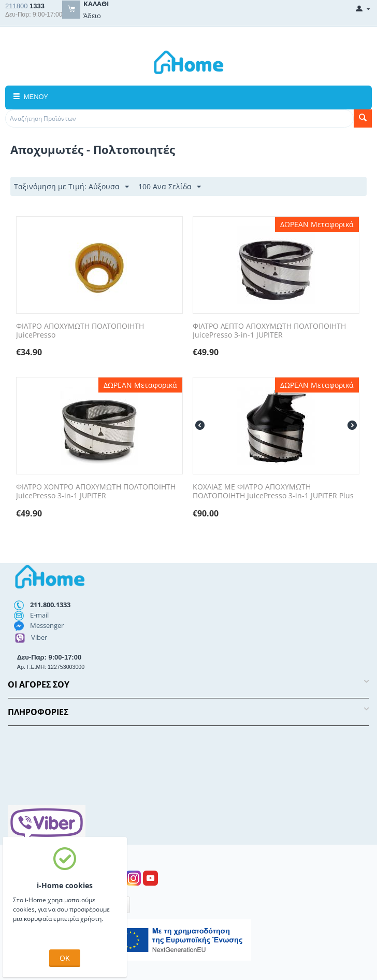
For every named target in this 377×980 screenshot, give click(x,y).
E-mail (39, 615)
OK (65, 958)
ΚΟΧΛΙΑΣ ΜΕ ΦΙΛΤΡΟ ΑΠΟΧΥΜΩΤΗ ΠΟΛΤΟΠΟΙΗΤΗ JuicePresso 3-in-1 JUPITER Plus (273, 492)
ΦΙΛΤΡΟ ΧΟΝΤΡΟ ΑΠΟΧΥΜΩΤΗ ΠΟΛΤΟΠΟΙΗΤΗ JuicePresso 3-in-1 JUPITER (96, 492)
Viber (39, 637)
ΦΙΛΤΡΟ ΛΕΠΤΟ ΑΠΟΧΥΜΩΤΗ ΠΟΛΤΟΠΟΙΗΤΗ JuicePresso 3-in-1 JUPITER (269, 331)
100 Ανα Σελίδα (170, 187)
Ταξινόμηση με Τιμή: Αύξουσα (71, 187)
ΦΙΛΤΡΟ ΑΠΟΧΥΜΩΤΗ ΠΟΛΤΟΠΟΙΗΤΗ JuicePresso (80, 331)
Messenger (47, 625)
